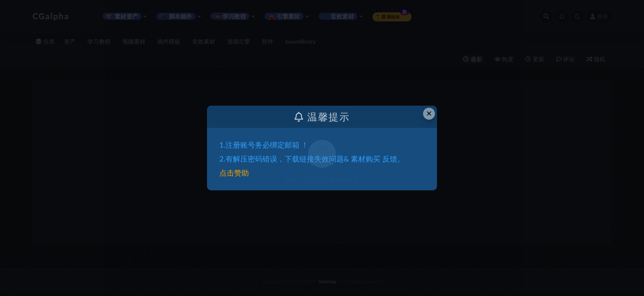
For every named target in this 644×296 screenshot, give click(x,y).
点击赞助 (234, 173)
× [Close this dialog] (429, 113)
